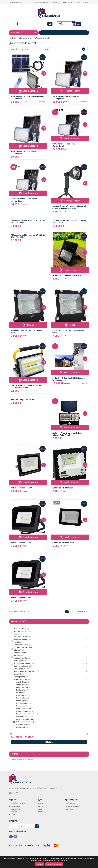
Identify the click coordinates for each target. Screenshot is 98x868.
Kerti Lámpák (21, 701)
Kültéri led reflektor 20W (21, 598)
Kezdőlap (12, 38)
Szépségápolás (20, 669)
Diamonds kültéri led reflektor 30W (67, 276)
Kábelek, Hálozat (20, 653)
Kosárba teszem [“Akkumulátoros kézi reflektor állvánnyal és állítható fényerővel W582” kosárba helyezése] (72, 201)
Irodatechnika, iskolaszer (23, 647)
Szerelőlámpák (22, 725)
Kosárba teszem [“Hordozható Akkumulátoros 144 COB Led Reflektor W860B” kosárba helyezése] (30, 380)
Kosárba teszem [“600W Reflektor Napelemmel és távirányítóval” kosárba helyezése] (72, 138)
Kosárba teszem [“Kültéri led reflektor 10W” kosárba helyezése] (72, 482)
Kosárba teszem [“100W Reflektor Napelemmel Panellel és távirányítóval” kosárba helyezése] (30, 91)
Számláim (78, 2)
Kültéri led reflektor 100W (22, 488)
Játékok (17, 650)
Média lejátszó (19, 661)
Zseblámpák (21, 727)
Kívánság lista (67, 2)
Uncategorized (19, 677)
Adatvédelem (71, 804)
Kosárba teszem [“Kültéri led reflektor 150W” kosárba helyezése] (72, 537)
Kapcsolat (42, 812)
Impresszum (70, 809)
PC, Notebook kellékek (22, 663)
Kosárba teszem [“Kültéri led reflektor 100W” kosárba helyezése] (30, 482)
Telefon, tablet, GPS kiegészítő (25, 671)
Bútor (16, 634)
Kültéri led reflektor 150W (63, 543)
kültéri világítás (22, 703)
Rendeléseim (55, 2)
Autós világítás (22, 685)
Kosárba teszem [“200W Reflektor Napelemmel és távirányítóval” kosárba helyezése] (72, 91)
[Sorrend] (25, 49)
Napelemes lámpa (23, 717)
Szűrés (49, 742)
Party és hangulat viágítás (26, 719)
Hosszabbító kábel (21, 645)
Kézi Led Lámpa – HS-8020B (23, 400)
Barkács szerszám (21, 632)
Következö (82, 612)
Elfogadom (40, 864)
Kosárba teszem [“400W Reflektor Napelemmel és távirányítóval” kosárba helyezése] (30, 146)
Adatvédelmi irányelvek (54, 864)
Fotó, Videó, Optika (21, 637)
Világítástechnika (25, 38)
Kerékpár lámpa (22, 698)
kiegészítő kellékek (21, 658)
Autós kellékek (19, 629)
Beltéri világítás (22, 687)
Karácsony (18, 655)
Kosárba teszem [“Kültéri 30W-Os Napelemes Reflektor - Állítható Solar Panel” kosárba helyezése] (72, 427)
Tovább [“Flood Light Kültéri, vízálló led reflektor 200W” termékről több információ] (30, 325)
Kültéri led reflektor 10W (63, 488)
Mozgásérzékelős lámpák (26, 714)
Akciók (41, 806)
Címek (87, 2)
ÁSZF (40, 809)
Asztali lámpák (22, 682)
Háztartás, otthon (20, 639)
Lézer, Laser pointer (24, 709)
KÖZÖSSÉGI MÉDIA (18, 832)
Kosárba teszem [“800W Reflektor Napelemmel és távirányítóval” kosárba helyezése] (30, 193)
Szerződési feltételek (73, 806)
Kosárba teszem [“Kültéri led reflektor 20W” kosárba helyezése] (30, 592)
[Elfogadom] (95, 862)
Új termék (18, 674)
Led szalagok (21, 706)
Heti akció (18, 642)
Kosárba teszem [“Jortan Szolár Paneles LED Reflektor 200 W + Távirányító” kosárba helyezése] (72, 373)
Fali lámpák (20, 690)
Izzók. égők (20, 695)
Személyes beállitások (41, 2)
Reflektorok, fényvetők (25, 722)
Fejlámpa (20, 693)
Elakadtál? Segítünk (16, 2)
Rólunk (41, 804)
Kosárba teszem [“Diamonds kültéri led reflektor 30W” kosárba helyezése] (72, 270)
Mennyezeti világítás (24, 711)
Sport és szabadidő (21, 666)
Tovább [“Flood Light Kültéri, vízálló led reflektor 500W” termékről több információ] (72, 325)
